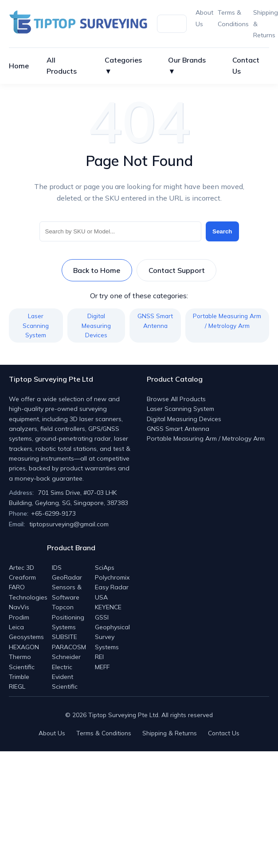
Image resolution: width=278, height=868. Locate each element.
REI (99, 657)
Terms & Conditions (104, 733)
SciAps (105, 568)
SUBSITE (65, 637)
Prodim (19, 617)
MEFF (102, 667)
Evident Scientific (65, 682)
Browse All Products (176, 399)
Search (222, 231)
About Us (52, 733)
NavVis (19, 607)
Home (19, 66)
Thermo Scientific (22, 662)
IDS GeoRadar (67, 572)
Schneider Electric (66, 662)
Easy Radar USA (112, 592)
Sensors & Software (67, 592)
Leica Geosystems (26, 632)
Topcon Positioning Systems (68, 617)
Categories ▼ (123, 66)
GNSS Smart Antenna (155, 321)
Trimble (19, 677)
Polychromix (112, 577)
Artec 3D (22, 568)
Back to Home (97, 270)
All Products (62, 66)
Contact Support (177, 270)
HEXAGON (24, 647)
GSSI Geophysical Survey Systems (112, 632)
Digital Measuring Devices (96, 325)
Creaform (22, 577)
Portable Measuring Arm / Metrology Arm (227, 321)
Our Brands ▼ (187, 66)
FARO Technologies (28, 592)
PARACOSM (69, 647)
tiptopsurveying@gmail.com (69, 524)
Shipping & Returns (170, 733)
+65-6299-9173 (53, 513)
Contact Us (246, 66)
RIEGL (17, 687)
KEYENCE (108, 607)
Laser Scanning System (36, 325)
